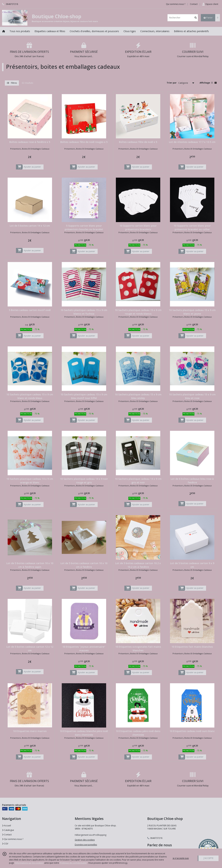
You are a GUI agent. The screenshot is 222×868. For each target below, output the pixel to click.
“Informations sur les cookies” (29, 863)
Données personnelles (86, 845)
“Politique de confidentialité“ (73, 863)
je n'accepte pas (181, 858)
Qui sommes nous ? (13, 839)
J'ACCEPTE (208, 858)
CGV (5, 844)
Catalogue (8, 830)
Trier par (172, 83)
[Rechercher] (196, 18)
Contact (194, 4)
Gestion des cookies (85, 840)
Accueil (7, 826)
